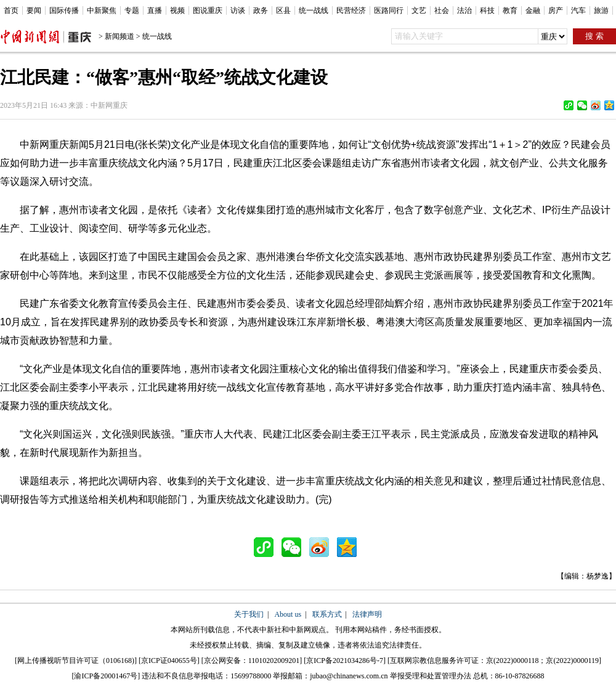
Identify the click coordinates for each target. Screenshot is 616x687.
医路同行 (389, 10)
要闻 (34, 10)
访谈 (238, 10)
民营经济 (351, 10)
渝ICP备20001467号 (106, 676)
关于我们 (249, 614)
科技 (487, 10)
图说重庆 (208, 10)
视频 (177, 10)
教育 (510, 10)
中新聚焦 (102, 10)
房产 (556, 10)
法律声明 (367, 614)
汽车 (578, 10)
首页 (11, 10)
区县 (283, 10)
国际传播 (64, 10)
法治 (464, 10)
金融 (533, 10)
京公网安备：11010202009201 (252, 661)
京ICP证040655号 (169, 661)
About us (288, 614)
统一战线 (314, 10)
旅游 (601, 10)
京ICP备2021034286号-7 (345, 661)
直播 (155, 10)
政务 (261, 10)
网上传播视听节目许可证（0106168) (76, 661)
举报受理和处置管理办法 (431, 676)
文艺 (419, 10)
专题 (132, 10)
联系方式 (327, 614)
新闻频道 (120, 36)
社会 (442, 10)
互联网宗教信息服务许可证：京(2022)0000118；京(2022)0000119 (494, 661)
